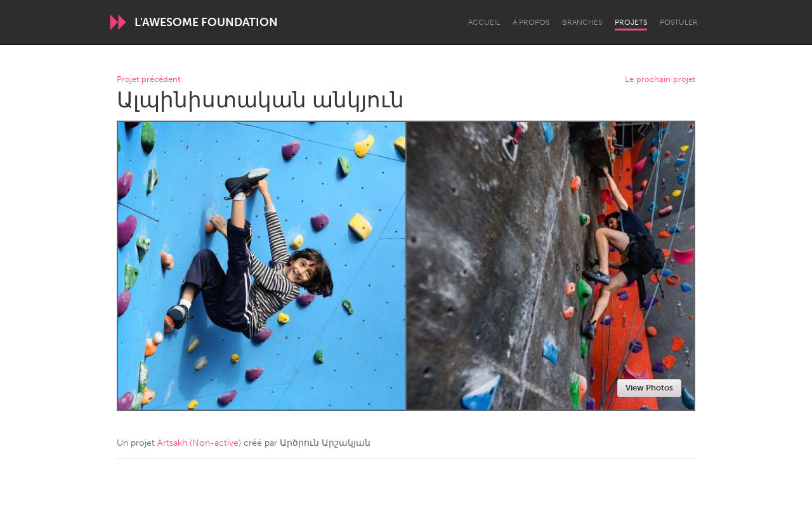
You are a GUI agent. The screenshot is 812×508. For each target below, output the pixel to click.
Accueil (484, 22)
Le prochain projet (660, 80)
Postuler (679, 22)
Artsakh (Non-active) (199, 443)
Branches (582, 22)
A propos (531, 22)
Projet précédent (148, 80)
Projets (631, 22)
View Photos (649, 388)
